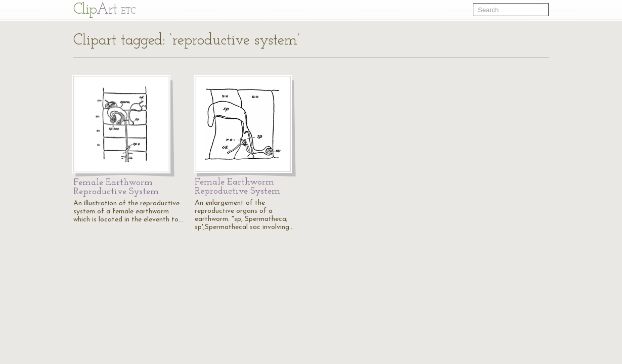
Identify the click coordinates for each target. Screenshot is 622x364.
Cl (104, 10)
